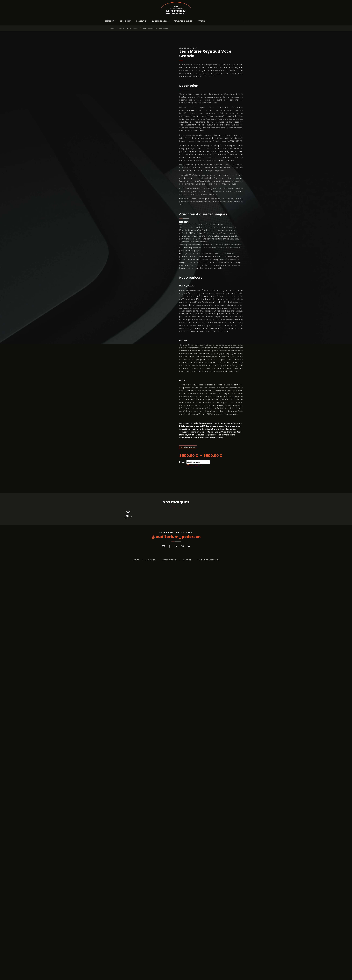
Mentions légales (169, 974)
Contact (187, 974)
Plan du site (151, 974)
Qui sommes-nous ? (160, 21)
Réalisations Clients (183, 21)
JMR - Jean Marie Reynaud (129, 28)
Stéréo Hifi (110, 21)
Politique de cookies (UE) (209, 974)
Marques (201, 21)
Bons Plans (141, 21)
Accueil (112, 28)
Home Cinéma (125, 21)
